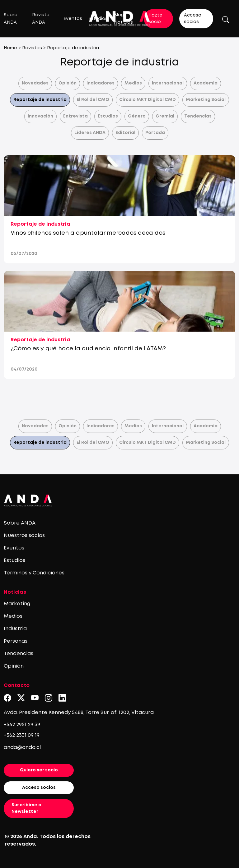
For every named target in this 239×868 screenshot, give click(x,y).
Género (137, 116)
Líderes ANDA (90, 133)
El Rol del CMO (93, 100)
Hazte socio (155, 19)
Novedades (35, 83)
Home (10, 48)
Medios (133, 83)
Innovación (40, 116)
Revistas (32, 48)
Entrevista (75, 116)
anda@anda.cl (22, 748)
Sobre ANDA (20, 523)
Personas (16, 641)
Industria (15, 629)
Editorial (125, 133)
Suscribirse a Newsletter (26, 808)
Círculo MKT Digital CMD (148, 100)
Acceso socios (193, 19)
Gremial (165, 116)
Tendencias (198, 116)
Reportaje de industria (40, 100)
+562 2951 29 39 (22, 725)
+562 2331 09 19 (22, 735)
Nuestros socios (24, 536)
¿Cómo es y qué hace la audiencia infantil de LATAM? (88, 349)
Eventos (73, 19)
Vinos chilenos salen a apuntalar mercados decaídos (88, 233)
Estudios (108, 116)
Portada (155, 133)
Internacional (168, 83)
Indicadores (101, 83)
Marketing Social (206, 100)
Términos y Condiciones (34, 573)
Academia (206, 83)
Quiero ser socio (39, 770)
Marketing (17, 604)
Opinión (68, 83)
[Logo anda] (119, 19)
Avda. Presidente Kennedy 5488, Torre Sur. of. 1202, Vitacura (79, 713)
